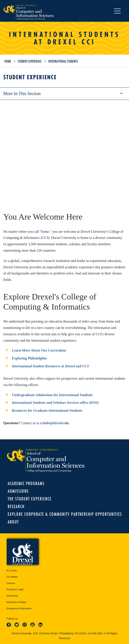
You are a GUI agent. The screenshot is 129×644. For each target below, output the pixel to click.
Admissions (18, 491)
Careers (11, 583)
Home (8, 61)
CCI (45, 238)
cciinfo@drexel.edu (54, 423)
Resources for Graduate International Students (47, 410)
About (13, 522)
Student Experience (30, 61)
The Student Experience (30, 499)
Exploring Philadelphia (29, 358)
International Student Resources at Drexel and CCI (50, 366)
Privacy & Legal (15, 589)
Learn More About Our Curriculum (39, 350)
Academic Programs (26, 483)
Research (16, 506)
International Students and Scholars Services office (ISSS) (55, 403)
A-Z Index (12, 570)
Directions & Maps (16, 602)
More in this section (64, 94)
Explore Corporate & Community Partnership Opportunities (65, 514)
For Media (12, 577)
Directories (12, 596)
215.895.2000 (95, 633)
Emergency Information (19, 608)
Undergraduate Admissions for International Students (52, 395)
